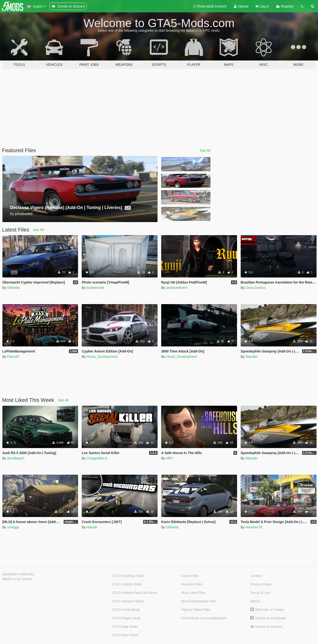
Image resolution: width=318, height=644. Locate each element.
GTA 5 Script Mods (126, 610)
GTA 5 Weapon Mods (128, 601)
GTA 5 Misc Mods (125, 635)
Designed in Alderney (18, 574)
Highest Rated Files (196, 610)
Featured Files (192, 584)
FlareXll (13, 357)
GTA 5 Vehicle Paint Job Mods (134, 593)
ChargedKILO (97, 458)
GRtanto (14, 288)
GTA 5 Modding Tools (128, 576)
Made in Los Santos (17, 579)
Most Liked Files (193, 593)
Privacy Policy (261, 584)
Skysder (252, 357)
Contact (256, 576)
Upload (241, 6)
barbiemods (95, 288)
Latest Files (190, 576)
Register (285, 6)
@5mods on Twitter (267, 610)
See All (205, 150)
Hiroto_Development (102, 357)
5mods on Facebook (268, 618)
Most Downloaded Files (199, 601)
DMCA (255, 601)
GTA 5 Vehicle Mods (127, 584)
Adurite (92, 527)
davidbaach (16, 458)
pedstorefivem (177, 288)
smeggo (13, 527)
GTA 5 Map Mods (125, 627)
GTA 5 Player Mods (126, 618)
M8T (169, 458)
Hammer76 (254, 527)
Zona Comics (255, 288)
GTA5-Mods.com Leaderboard (204, 618)
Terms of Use (260, 593)
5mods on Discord (266, 627)
